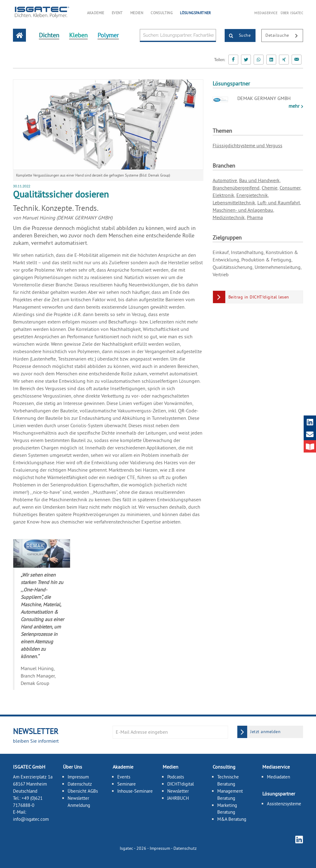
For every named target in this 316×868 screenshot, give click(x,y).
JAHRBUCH (178, 798)
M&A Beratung (232, 819)
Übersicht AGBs (83, 791)
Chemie (270, 188)
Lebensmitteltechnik (234, 202)
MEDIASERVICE (266, 13)
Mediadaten (279, 777)
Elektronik (223, 195)
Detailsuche (284, 36)
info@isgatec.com (31, 819)
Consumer (290, 188)
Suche (238, 36)
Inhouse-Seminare (135, 791)
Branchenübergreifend (236, 188)
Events (124, 777)
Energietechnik (252, 195)
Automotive (225, 180)
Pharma (255, 217)
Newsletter (178, 791)
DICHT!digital (181, 784)
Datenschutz (80, 784)
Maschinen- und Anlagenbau (243, 210)
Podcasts (176, 777)
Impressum (78, 777)
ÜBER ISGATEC (292, 13)
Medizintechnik (229, 217)
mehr (295, 106)
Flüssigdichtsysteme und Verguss (247, 145)
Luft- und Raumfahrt (279, 202)
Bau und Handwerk (259, 180)
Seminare (127, 784)
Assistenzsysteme (284, 804)
